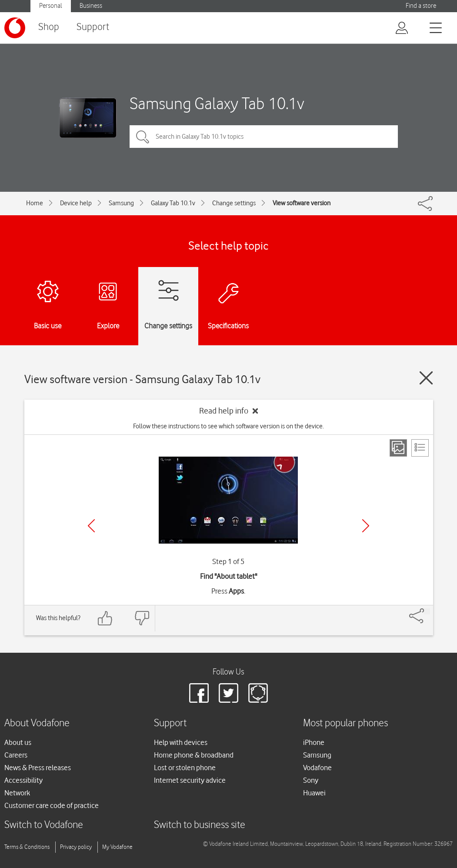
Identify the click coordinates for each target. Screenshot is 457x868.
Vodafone (317, 768)
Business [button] (91, 6)
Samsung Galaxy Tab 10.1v (217, 103)
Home (35, 203)
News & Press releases (38, 768)
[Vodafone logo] (15, 28)
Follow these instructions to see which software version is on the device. (228, 426)
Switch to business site (200, 825)
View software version (302, 203)
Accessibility (23, 780)
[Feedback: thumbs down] (142, 618)
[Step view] (398, 448)
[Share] (427, 611)
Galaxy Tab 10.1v (173, 203)
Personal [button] (51, 6)
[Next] (366, 526)
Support (93, 27)
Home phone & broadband (194, 755)
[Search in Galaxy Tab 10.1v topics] (264, 137)
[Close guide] (426, 378)
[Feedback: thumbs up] (105, 618)
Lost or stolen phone (185, 768)
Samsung (121, 203)
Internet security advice (190, 780)
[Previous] (91, 526)
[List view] (420, 448)
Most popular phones (345, 723)
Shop (49, 27)
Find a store (421, 6)
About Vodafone (37, 723)
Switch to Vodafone (44, 825)
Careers (16, 755)
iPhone (314, 742)
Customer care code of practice (52, 805)
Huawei (314, 793)
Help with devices (181, 742)
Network (17, 793)
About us (18, 742)
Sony (311, 780)
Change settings (234, 203)
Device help (76, 203)
